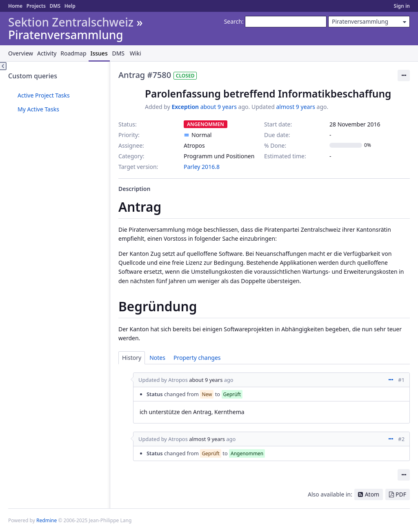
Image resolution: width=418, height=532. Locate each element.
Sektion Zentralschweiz (71, 22)
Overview (21, 53)
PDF (401, 494)
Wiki (136, 53)
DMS (55, 6)
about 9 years (219, 107)
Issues (99, 53)
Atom (372, 494)
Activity (47, 53)
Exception (185, 107)
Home (15, 6)
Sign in (402, 6)
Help (70, 6)
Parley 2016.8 (202, 167)
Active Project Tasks (44, 95)
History (132, 358)
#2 (401, 439)
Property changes (197, 358)
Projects (36, 6)
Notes (157, 358)
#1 (401, 380)
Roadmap (73, 53)
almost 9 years (295, 107)
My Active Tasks (38, 109)
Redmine (47, 520)
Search (233, 21)
